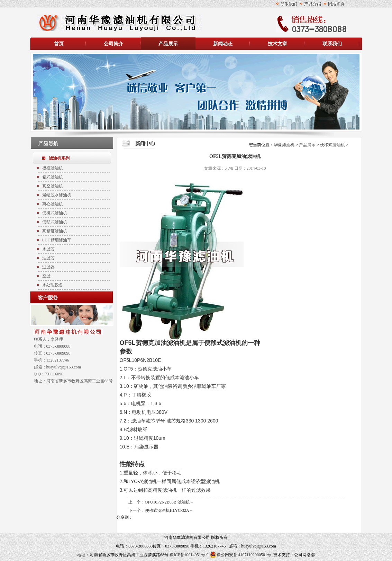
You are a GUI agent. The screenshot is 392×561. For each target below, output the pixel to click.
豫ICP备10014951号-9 (189, 555)
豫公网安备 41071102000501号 (241, 555)
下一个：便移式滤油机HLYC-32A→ (161, 510)
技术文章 (277, 44)
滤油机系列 (59, 158)
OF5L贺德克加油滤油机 (153, 343)
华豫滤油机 (285, 145)
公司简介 (113, 44)
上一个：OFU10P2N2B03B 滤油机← (161, 502)
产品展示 (168, 44)
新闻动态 (223, 44)
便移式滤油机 (332, 145)
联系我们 (332, 44)
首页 (59, 44)
